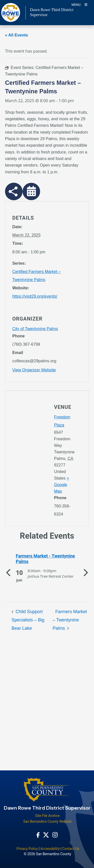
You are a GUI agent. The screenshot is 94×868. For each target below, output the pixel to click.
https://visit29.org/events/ (35, 296)
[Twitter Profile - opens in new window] (46, 835)
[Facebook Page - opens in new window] (38, 835)
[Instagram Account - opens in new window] (55, 835)
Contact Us (71, 849)
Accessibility (50, 849)
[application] (26, 441)
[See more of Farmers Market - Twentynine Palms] (47, 559)
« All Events (17, 35)
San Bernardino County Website (48, 821)
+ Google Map (62, 485)
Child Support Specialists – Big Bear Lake (28, 620)
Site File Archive (47, 816)
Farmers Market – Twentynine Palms (70, 620)
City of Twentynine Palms (35, 329)
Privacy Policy (27, 849)
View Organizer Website (34, 370)
